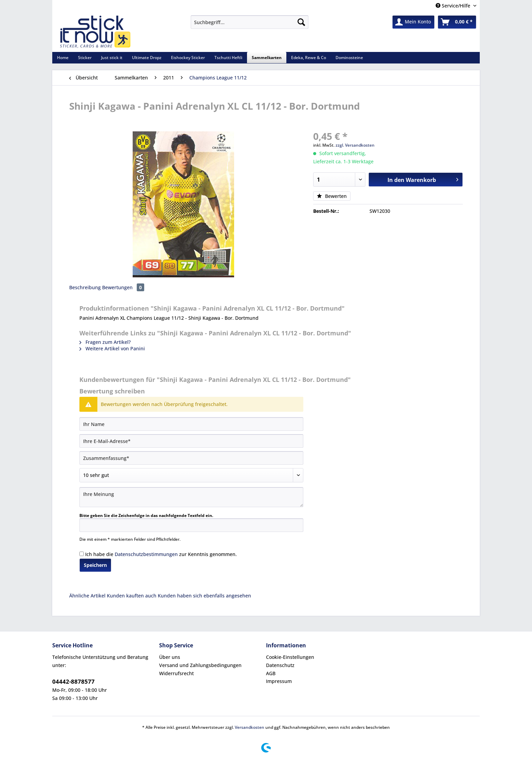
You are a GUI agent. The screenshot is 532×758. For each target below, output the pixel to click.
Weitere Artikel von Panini (112, 348)
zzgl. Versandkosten (355, 145)
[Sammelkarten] (267, 58)
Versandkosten (250, 727)
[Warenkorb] (457, 22)
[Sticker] (85, 58)
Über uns (170, 657)
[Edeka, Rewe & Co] (309, 58)
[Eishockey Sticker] (188, 58)
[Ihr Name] (191, 424)
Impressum (279, 681)
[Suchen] (301, 22)
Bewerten (332, 196)
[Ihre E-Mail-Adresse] (191, 441)
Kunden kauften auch (132, 596)
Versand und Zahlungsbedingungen (200, 665)
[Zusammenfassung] (191, 458)
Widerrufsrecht (176, 673)
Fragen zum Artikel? (105, 342)
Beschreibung (85, 287)
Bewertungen (123, 287)
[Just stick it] (112, 58)
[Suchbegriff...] (250, 22)
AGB (271, 673)
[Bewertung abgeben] (191, 475)
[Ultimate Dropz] (147, 58)
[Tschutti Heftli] (228, 58)
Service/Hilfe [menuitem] (454, 6)
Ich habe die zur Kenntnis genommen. (161, 554)
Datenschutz (280, 665)
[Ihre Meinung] (191, 497)
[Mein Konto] (413, 22)
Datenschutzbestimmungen (146, 554)
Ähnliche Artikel (87, 596)
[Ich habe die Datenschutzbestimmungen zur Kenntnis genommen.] (82, 554)
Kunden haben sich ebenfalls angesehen (204, 596)
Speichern (95, 565)
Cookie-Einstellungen (290, 657)
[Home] (63, 58)
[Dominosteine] (349, 58)
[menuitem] (250, 25)
